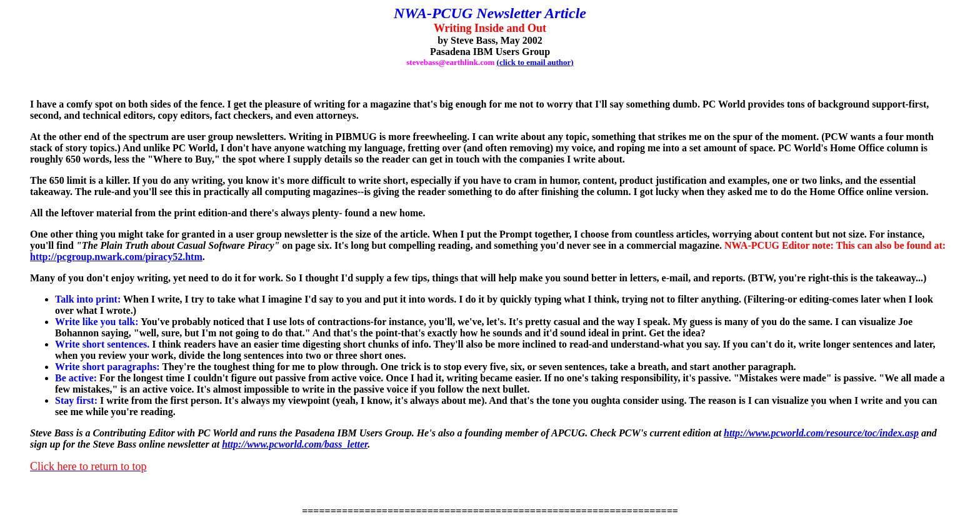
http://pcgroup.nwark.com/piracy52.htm (116, 257)
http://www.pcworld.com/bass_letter (295, 444)
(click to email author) (535, 62)
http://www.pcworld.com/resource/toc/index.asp (821, 433)
